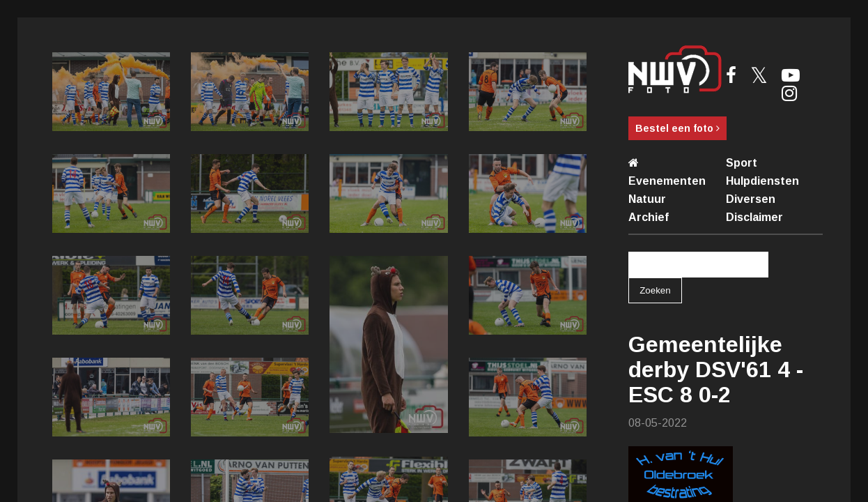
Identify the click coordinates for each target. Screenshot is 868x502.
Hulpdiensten (762, 181)
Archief (649, 217)
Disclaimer (754, 217)
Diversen (751, 199)
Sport (742, 163)
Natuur (647, 199)
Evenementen (667, 181)
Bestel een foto (677, 128)
